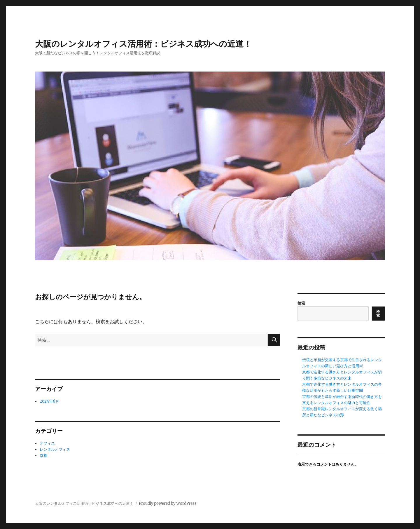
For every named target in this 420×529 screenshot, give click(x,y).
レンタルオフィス (55, 449)
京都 (43, 456)
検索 (301, 303)
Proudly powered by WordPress (168, 503)
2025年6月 (49, 401)
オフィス (47, 443)
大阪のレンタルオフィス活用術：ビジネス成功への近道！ (143, 44)
